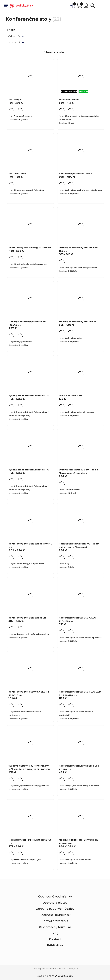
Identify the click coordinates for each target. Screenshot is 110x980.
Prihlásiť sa (55, 945)
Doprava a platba (55, 903)
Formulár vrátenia (55, 921)
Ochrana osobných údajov (55, 909)
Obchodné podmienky (55, 896)
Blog (55, 933)
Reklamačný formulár (55, 927)
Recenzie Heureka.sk (55, 915)
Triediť (11, 30)
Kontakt (55, 939)
